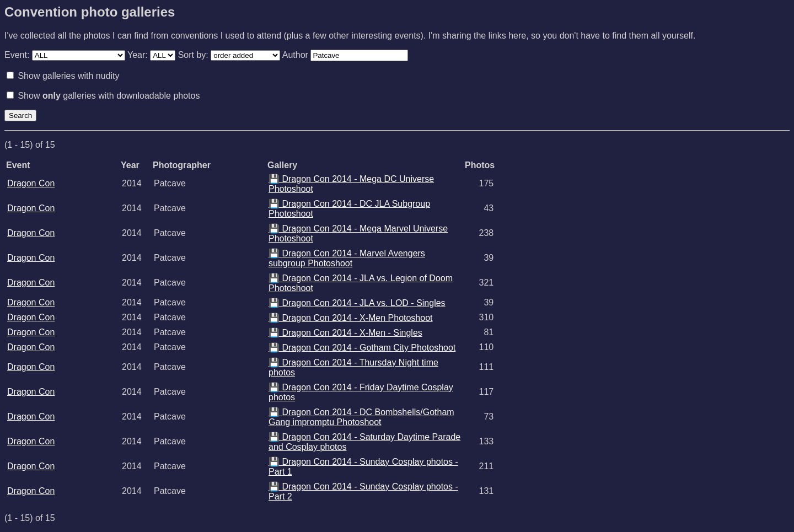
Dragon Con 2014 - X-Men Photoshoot (351, 318)
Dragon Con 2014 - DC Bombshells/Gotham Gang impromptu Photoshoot (361, 417)
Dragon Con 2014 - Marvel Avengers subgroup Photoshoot (347, 258)
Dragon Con (31, 183)
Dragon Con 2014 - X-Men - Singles (345, 333)
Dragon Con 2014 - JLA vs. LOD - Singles (357, 303)
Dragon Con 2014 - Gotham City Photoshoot (362, 348)
